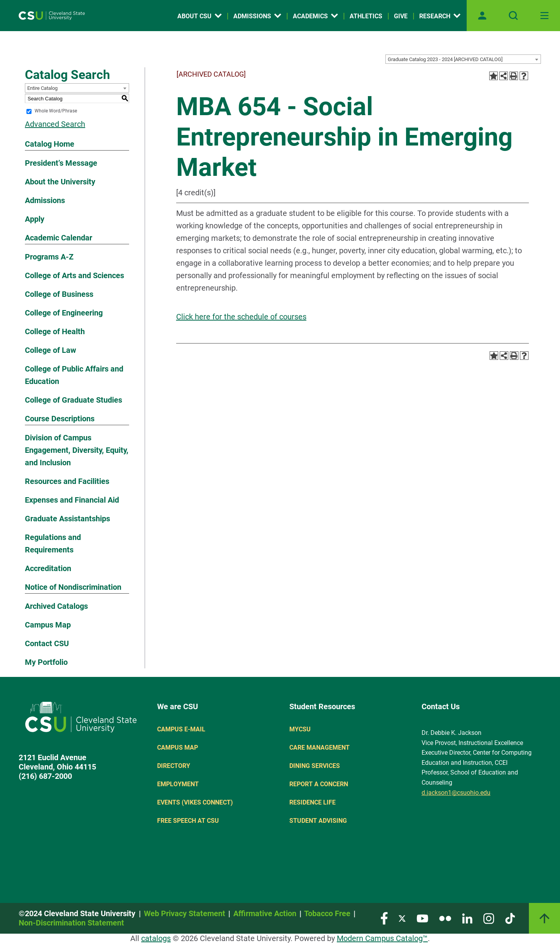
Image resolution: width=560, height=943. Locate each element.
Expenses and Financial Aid (72, 500)
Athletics (366, 16)
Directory (174, 766)
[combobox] (463, 59)
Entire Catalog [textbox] (42, 88)
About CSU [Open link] (199, 16)
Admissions (45, 200)
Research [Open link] (440, 16)
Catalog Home (50, 144)
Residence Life (312, 802)
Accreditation (48, 568)
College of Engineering (64, 313)
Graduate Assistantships (67, 519)
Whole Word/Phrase (56, 111)
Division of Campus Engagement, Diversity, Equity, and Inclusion (77, 450)
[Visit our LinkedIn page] (467, 918)
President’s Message (61, 163)
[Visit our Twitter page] (402, 918)
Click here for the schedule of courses (241, 317)
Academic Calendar (59, 238)
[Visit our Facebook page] (384, 918)
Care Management (319, 748)
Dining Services (315, 766)
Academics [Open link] (315, 16)
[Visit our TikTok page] (510, 918)
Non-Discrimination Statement (71, 923)
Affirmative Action (265, 913)
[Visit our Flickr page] (445, 918)
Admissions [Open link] (257, 16)
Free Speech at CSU (188, 821)
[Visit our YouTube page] (422, 918)
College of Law (51, 350)
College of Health (55, 331)
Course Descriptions (60, 419)
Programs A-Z (49, 257)
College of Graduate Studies (73, 400)
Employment (178, 784)
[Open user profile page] (482, 16)
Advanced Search (55, 124)
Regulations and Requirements (53, 543)
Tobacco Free (327, 913)
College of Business (59, 294)
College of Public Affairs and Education (74, 375)
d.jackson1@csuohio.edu (456, 793)
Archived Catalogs (56, 606)
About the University (60, 182)
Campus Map (48, 625)
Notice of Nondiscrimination (73, 587)
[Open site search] (513, 16)
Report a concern (319, 784)
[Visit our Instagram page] (489, 918)
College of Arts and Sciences (74, 275)
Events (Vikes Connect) (195, 802)
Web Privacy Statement (185, 913)
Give (401, 16)
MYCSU (300, 729)
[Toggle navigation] (544, 16)
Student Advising (318, 821)
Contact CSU (47, 643)
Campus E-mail (181, 729)
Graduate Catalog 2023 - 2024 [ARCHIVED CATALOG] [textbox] (445, 59)
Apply (35, 219)
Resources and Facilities (67, 481)
